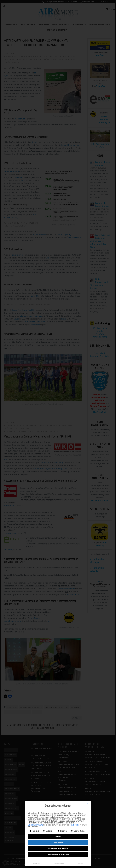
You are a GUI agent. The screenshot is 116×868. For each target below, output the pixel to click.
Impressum (81, 863)
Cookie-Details (36, 863)
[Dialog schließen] (88, 804)
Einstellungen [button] (75, 825)
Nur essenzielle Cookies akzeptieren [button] (58, 848)
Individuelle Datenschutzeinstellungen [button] (58, 854)
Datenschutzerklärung (35, 825)
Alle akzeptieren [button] (58, 842)
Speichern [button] (58, 836)
